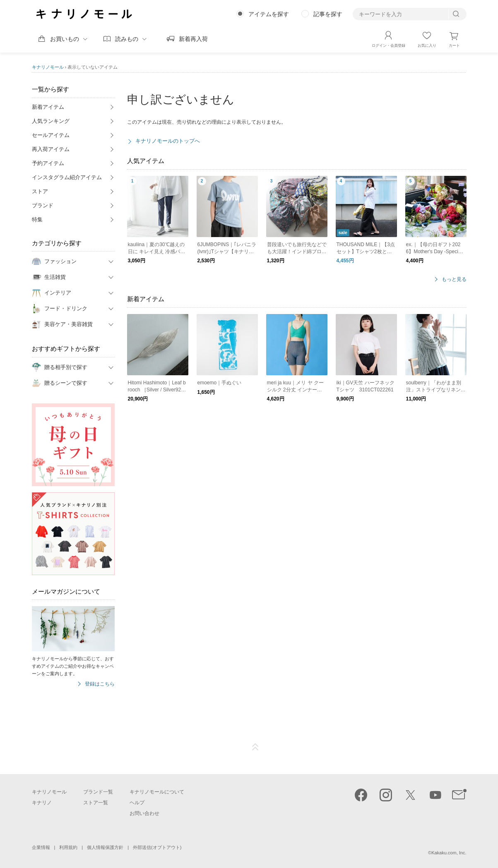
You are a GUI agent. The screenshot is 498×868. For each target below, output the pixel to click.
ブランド (43, 205)
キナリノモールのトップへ (168, 141)
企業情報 (41, 847)
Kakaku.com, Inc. (449, 853)
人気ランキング (51, 121)
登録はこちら (100, 684)
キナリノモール (48, 67)
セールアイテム (51, 135)
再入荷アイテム (51, 149)
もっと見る (454, 279)
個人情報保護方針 (105, 847)
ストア (40, 191)
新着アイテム (48, 107)
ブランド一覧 (98, 792)
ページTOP (255, 747)
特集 (37, 219)
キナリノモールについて (157, 792)
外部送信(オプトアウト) (157, 847)
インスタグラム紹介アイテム (67, 177)
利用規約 (68, 847)
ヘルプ (137, 803)
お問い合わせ (144, 813)
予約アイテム (48, 163)
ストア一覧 (96, 803)
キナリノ (42, 803)
